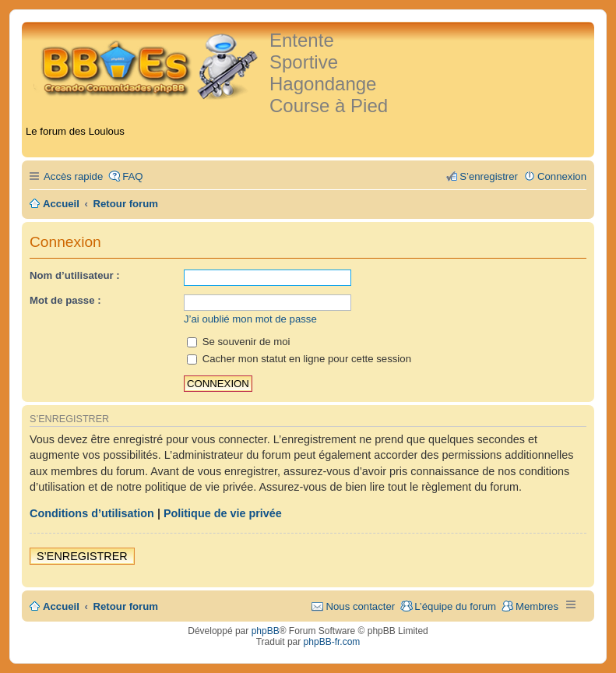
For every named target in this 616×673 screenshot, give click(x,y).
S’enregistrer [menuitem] (489, 176)
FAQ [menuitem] (132, 176)
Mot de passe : (65, 300)
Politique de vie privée (223, 513)
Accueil (61, 606)
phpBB (266, 631)
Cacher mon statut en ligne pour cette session (299, 359)
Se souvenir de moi (239, 342)
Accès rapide (73, 176)
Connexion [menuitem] (562, 176)
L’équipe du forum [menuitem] (455, 606)
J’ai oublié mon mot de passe (250, 319)
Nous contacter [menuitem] (360, 606)
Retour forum (126, 606)
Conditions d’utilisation (92, 513)
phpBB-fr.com (332, 642)
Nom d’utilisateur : (75, 275)
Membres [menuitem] (537, 606)
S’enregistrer (82, 556)
